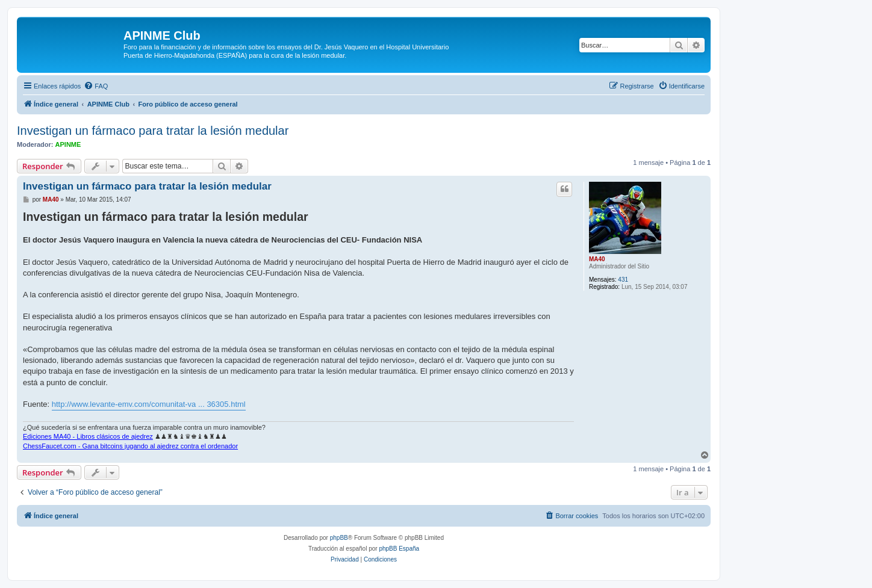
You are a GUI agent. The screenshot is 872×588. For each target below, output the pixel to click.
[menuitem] (96, 86)
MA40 (597, 259)
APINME (68, 144)
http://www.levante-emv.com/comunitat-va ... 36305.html (149, 404)
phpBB (339, 538)
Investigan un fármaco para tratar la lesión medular (153, 131)
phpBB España (399, 549)
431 (623, 280)
